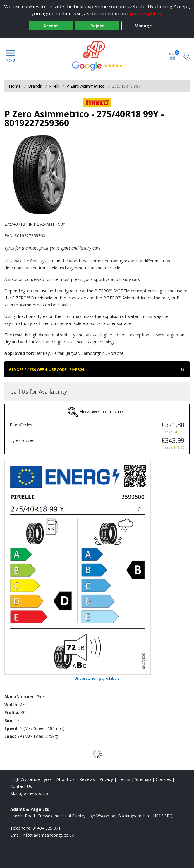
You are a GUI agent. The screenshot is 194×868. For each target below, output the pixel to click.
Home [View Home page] (15, 86)
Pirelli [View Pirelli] (54, 86)
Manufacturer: (20, 697)
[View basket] (173, 56)
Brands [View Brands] (35, 86)
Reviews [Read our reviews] (87, 779)
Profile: (12, 712)
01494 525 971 (47, 828)
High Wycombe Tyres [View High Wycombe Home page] (31, 779)
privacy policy (146, 13)
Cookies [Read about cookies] (163, 779)
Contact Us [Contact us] (21, 786)
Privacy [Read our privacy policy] (106, 779)
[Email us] (48, 835)
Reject (97, 26)
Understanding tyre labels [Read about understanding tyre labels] (97, 678)
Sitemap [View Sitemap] (143, 779)
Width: (11, 705)
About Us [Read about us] (66, 779)
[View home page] (97, 50)
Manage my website (30, 793)
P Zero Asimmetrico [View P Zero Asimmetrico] (86, 86)
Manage (143, 26)
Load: (10, 736)
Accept (51, 26)
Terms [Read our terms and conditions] (124, 779)
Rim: (9, 720)
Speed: (11, 728)
